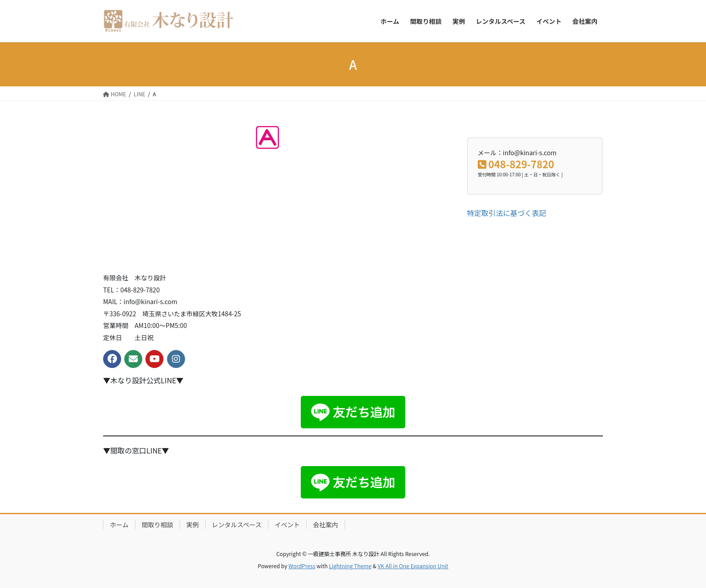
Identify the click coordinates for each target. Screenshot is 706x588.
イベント (287, 525)
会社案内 (326, 525)
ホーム (119, 525)
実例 (193, 525)
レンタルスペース (237, 525)
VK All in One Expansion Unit (413, 566)
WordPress (302, 566)
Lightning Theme (350, 566)
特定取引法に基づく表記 (507, 213)
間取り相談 (158, 525)
